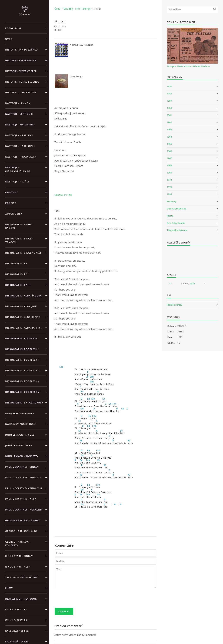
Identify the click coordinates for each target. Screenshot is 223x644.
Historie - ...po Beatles (21, 92)
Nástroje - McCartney (20, 125)
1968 (169, 165)
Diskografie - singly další (23, 253)
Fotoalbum (13, 28)
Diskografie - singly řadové (19, 226)
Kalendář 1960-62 (17, 631)
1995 (169, 194)
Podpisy (11, 203)
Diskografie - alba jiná (21, 306)
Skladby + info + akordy (22, 577)
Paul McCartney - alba (21, 499)
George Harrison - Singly (23, 520)
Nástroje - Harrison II (20, 146)
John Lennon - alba (19, 445)
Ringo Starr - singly (19, 556)
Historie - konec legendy (22, 82)
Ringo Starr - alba (18, 567)
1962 (169, 122)
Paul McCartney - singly (22, 467)
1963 (169, 129)
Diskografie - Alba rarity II (24, 328)
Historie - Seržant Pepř (21, 71)
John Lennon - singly (20, 435)
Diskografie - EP (16, 263)
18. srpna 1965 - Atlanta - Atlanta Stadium (188, 66)
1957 (169, 86)
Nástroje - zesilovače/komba (18, 169)
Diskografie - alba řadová (24, 296)
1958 (169, 94)
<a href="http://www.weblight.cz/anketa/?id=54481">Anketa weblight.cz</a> (192, 257)
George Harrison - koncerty (18, 543)
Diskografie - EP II (17, 274)
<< (171, 283)
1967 (169, 158)
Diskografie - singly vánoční (19, 240)
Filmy (9, 588)
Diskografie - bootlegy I (22, 338)
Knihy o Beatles (16, 609)
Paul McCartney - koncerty (24, 510)
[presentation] (81, 600)
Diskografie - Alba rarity (23, 317)
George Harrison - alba (21, 531)
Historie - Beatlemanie (21, 60)
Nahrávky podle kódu (21, 424)
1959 (169, 101)
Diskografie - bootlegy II (22, 349)
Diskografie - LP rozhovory (24, 403)
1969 (169, 173)
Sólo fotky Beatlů (176, 223)
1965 (169, 144)
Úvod (9, 39)
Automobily (14, 214)
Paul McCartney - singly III (24, 488)
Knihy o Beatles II (17, 620)
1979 (169, 187)
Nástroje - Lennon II (19, 114)
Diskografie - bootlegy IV (23, 371)
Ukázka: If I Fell (63, 195)
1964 (169, 137)
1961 (169, 115)
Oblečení (11, 192)
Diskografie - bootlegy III (23, 360)
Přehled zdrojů (174, 305)
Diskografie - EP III (18, 285)
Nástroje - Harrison (19, 135)
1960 (169, 108)
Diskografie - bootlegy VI (23, 392)
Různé (170, 216)
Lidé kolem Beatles (177, 209)
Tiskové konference (177, 230)
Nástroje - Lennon (18, 103)
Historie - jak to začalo (21, 50)
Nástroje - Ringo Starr (21, 157)
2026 (192, 283)
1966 (169, 151)
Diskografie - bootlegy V (22, 381)
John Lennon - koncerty (22, 456)
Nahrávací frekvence (20, 413)
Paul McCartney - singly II (23, 478)
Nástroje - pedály (17, 182)
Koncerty (172, 201)
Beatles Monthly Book (21, 599)
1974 (169, 180)
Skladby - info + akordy (77, 9)
